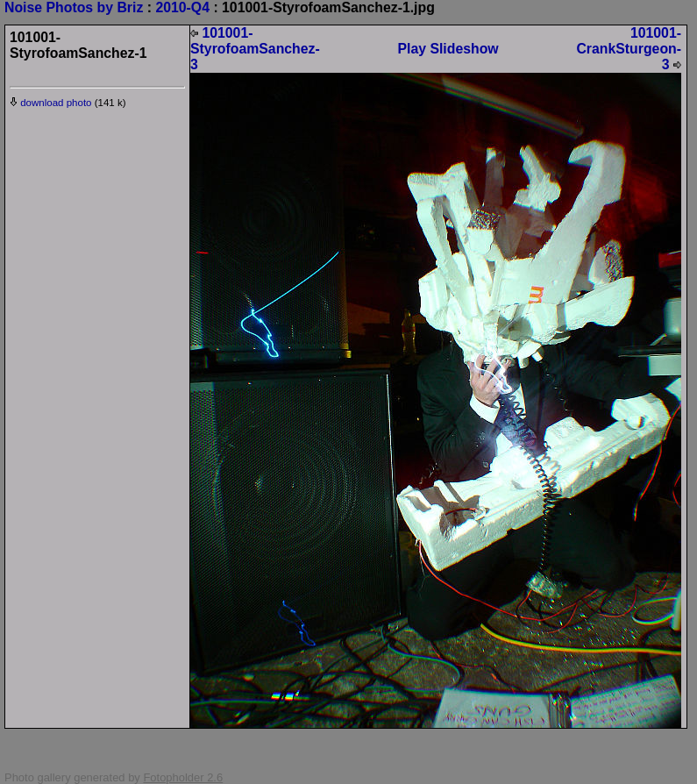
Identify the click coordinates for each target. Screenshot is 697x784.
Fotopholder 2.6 (183, 777)
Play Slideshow (448, 49)
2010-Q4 (182, 7)
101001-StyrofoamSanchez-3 (255, 49)
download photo (51, 103)
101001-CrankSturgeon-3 (629, 49)
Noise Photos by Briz (74, 7)
